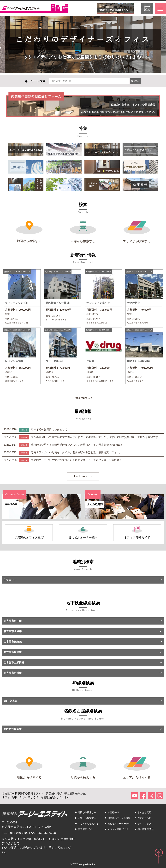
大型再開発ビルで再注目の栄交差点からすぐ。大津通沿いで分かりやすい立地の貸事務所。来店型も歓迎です (95, 437)
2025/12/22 (10, 437)
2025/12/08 (10, 460)
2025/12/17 (10, 445)
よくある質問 (144, 812)
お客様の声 (113, 812)
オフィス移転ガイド (118, 829)
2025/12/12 (10, 452)
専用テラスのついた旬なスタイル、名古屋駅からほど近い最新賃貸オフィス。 (76, 452)
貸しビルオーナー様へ (119, 824)
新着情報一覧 (85, 829)
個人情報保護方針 (147, 829)
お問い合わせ (144, 818)
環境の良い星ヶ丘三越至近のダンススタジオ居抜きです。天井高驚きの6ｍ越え (77, 445)
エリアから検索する (88, 824)
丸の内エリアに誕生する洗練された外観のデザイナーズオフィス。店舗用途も (76, 460)
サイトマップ (144, 824)
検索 (135, 81)
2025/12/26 (10, 429)
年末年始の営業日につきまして (49, 429)
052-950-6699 (19, 833)
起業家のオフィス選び (119, 818)
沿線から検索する (87, 818)
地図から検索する (87, 812)
